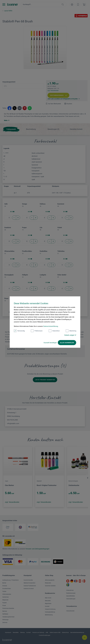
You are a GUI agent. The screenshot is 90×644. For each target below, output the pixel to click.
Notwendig (19, 331)
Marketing (71, 331)
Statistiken (54, 331)
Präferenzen (37, 331)
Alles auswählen (67, 343)
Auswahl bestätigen (50, 343)
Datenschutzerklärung (51, 326)
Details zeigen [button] (70, 335)
